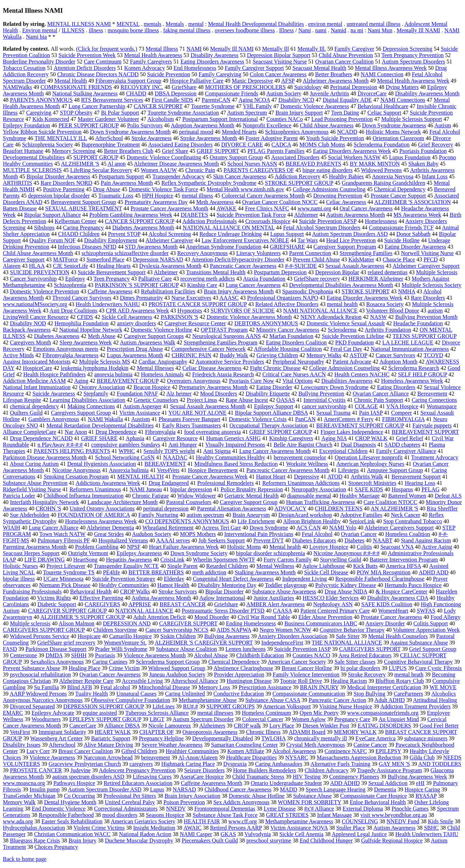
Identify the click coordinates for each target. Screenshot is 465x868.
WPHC (127, 451)
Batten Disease (20, 208)
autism (435, 311)
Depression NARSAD (158, 259)
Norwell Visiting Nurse (427, 253)
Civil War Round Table (264, 617)
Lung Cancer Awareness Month (275, 451)
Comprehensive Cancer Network (209, 349)
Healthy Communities (124, 585)
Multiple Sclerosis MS (105, 362)
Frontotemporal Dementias (225, 809)
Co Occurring (79, 796)
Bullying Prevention (321, 394)
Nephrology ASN (333, 604)
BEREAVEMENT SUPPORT (425, 432)
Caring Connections (435, 400)
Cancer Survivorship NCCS (177, 630)
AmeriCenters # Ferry (349, 419)
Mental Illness (162, 49)
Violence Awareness (52, 758)
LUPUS (398, 668)
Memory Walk (19, 802)
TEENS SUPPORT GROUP (425, 336)
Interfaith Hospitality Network (44, 502)
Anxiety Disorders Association (292, 636)
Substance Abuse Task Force (225, 815)
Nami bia (36, 37)
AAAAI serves (173, 540)
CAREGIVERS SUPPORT (370, 649)
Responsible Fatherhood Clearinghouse (380, 579)
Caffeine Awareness (110, 291)
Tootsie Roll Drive (301, 681)
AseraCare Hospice (202, 777)
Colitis (364, 547)
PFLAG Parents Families (276, 151)
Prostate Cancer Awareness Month (169, 208)
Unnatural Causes (136, 694)
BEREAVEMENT (165, 464)
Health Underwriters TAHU (427, 834)
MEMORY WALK (355, 732)
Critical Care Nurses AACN (294, 374)
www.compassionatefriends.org (383, 713)
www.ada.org (18, 821)
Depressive (306, 477)
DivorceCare (372, 93)
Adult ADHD (390, 700)
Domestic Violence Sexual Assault (346, 323)
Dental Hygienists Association (102, 464)
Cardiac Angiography (163, 362)
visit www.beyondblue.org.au (394, 815)
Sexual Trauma (334, 413)
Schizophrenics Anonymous (297, 132)
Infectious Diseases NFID (87, 247)
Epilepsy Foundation (26, 125)
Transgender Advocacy (178, 176)
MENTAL (128, 24)
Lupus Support (287, 234)
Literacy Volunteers (259, 253)
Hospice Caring (422, 789)
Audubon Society (152, 534)
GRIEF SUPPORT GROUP (281, 432)
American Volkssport (287, 706)
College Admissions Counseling (329, 189)
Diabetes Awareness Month (143, 228)
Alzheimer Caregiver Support (426, 266)
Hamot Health (173, 585)
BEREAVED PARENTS (313, 164)
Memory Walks (324, 355)
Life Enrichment (256, 521)
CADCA (281, 145)
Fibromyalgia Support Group (128, 81)
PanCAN (306, 419)
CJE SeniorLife (70, 266)
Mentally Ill (275, 49)
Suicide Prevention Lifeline (353, 336)
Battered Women (407, 496)
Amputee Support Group (395, 470)
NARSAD (184, 789)
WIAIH (12, 528)
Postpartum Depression (280, 272)
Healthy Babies (346, 176)
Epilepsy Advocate (53, 713)
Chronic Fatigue (151, 496)
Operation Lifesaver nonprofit (369, 457)
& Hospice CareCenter (402, 591)
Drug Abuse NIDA (346, 591)
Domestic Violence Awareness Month (249, 317)
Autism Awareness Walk (147, 342)
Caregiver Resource (175, 438)
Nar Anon (76, 432)
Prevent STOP (124, 234)
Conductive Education (239, 694)
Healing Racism (349, 681)
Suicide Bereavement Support (112, 272)
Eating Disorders (396, 387)
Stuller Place (351, 828)
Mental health (285, 547)
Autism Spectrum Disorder (203, 719)
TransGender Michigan (29, 796)
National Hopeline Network (91, 330)
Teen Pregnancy (112, 279)
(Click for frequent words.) (107, 49)
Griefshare (226, 604)
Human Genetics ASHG (234, 438)
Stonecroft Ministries (372, 483)
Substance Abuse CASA (273, 700)
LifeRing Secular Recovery (101, 170)
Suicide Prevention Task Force (251, 215)
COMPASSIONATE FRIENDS (76, 87)
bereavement (156, 758)
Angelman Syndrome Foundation (223, 247)
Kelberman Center (75, 221)
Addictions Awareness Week (108, 483)
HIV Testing (307, 777)
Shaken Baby (423, 164)
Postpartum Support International (220, 119)
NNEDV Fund (403, 821)
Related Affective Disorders (287, 304)
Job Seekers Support (222, 540)
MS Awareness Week (417, 215)
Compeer (401, 413)
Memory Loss (214, 687)
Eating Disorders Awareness (212, 62)
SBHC (431, 828)
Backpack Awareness (27, 330)
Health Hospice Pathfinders (55, 374)
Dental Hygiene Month (70, 802)
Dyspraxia (235, 764)
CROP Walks (135, 591)
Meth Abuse (102, 336)
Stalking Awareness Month (265, 572)
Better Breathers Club (129, 151)
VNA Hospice (402, 406)
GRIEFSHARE (288, 247)
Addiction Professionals (210, 221)
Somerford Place (105, 259)
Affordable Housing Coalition (288, 349)
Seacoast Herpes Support (31, 553)
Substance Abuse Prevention (35, 483)
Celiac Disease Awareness (212, 368)
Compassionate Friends (231, 93)
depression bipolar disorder (59, 196)
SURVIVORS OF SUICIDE (243, 311)
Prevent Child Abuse (316, 259)
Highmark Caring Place (188, 764)
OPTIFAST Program (224, 330)
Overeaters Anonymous (194, 381)
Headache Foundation (418, 323)
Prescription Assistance (265, 687)
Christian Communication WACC (72, 834)
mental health (343, 304)
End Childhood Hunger (326, 841)
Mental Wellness (275, 566)
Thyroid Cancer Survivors (82, 298)
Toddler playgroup (286, 585)
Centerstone (23, 655)
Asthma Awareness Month (161, 598)
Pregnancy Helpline (161, 738)
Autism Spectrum (247, 113)
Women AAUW (159, 170)
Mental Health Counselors (398, 636)
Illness (286, 30)
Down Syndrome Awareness (394, 125)
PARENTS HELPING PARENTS (72, 451)
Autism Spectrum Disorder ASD (105, 789)
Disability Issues (22, 745)
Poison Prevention (184, 802)
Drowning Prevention (338, 196)
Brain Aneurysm (251, 515)
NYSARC (297, 758)
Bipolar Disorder (224, 591)
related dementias (387, 272)
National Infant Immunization (37, 387)
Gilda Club (422, 758)
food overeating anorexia (212, 432)
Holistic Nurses (20, 566)
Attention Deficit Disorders (85, 68)
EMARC (13, 713)
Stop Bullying (369, 694)
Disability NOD (28, 323)
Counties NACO (311, 655)
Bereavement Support (416, 477)
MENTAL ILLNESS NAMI (79, 24)
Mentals (175, 24)
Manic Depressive (252, 81)
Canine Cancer (370, 745)
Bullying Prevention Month (426, 317)
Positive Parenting (64, 189)
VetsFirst (20, 732)
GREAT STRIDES (287, 815)
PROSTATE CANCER (36, 770)
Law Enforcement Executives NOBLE (245, 240)
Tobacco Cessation (24, 68)
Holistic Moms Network (393, 132)
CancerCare (83, 726)
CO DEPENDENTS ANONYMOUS (187, 521)
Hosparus (402, 489)
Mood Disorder (212, 617)
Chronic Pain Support (379, 400)
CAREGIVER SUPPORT (188, 623)
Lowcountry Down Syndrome (335, 387)
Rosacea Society (385, 304)
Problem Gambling (97, 547)
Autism (442, 125)
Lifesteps (349, 470)
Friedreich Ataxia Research (223, 374)
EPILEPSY (388, 751)
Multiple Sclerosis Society (432, 285)
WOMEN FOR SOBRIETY (310, 802)
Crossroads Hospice (268, 221)
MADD (289, 789)
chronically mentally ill (321, 738)
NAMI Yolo (343, 528)
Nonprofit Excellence (267, 125)
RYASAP (426, 796)
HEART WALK (113, 732)
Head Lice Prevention (351, 240)
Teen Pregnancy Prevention (413, 55)
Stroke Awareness (152, 138)
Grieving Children (277, 355)
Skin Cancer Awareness (240, 176)
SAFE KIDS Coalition (387, 604)
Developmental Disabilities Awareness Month (341, 285)
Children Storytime (115, 630)
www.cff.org (242, 821)
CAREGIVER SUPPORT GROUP (67, 611)
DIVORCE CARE (242, 145)
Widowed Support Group (177, 668)
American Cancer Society (297, 662)
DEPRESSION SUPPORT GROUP (104, 706)
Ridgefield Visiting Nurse (32, 489)
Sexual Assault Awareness (355, 266)
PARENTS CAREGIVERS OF (259, 170)
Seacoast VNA (397, 547)
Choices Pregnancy (56, 847)
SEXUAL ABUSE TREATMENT (84, 208)
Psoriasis (105, 655)
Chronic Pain (200, 170)
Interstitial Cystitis (324, 400)
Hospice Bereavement (213, 470)
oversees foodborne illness (245, 30)
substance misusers (426, 738)
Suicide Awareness (54, 394)
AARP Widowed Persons (38, 694)
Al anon (116, 164)
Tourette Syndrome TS (69, 572)
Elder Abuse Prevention (325, 617)
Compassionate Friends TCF (401, 228)
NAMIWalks (17, 87)
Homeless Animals (162, 374)
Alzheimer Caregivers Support (399, 528)
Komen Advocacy (144, 68)
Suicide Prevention (169, 74)
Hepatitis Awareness (129, 560)
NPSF (134, 547)
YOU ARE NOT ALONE (197, 413)
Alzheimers (212, 726)
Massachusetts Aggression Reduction (359, 758)
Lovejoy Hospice (329, 547)
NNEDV (176, 809)
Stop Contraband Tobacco (413, 521)
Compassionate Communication (309, 694)
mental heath (409, 675)
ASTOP (358, 355)
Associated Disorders (295, 157)
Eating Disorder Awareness (415, 247)
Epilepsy (75, 279)
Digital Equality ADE (347, 100)
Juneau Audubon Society (177, 675)
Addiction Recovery (298, 176)
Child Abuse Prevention (346, 55)
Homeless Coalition (408, 534)
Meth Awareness (215, 202)
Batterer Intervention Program (404, 560)
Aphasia (135, 438)
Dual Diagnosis (358, 445)
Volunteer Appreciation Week (426, 630)
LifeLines (163, 706)
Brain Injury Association (192, 796)
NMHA (407, 291)
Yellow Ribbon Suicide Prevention (42, 132)
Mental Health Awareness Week (413, 81)
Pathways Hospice (74, 783)
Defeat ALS (448, 496)
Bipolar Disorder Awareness (58, 176)
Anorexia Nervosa (393, 176)
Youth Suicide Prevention (335, 138)
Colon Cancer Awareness (278, 74)
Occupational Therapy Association (268, 425)
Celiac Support (385, 113)
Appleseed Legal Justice (359, 834)
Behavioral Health (91, 591)
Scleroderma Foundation (382, 145)
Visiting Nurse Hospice (346, 706)
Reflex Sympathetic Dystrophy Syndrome (209, 183)
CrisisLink (173, 560)
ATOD (335, 477)
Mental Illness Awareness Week (391, 68)
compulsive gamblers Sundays (126, 445)
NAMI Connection (382, 74)
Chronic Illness (263, 732)
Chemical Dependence (234, 662)
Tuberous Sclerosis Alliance (157, 713)
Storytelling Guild (341, 560)
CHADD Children (79, 234)
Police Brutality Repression (252, 489)
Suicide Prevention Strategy (124, 579)
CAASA (282, 611)
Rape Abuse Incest (247, 400)
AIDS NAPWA (234, 630)
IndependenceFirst (282, 643)
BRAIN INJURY (319, 687)
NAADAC (175, 457)
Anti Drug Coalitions (74, 311)
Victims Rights (54, 598)
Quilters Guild (26, 413)
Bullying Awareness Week (418, 777)
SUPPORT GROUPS (231, 706)
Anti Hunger (183, 445)
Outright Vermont (88, 553)
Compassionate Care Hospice (374, 796)
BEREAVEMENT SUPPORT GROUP (360, 425)
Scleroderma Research (413, 368)
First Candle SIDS (172, 100)
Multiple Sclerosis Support (412, 119)
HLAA (37, 266)
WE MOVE (443, 687)
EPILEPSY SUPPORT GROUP (105, 719)
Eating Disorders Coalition (296, 342)
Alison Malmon (76, 623)
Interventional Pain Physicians (259, 534)
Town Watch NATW (62, 534)
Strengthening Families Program (220, 342)
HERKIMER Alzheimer (376, 279)
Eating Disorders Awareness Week (352, 151)
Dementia (385, 789)
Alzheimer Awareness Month (336, 81)
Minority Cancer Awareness (288, 330)
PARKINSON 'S (179, 317)
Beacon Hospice (152, 387)
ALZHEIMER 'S (80, 164)
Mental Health (71, 81)
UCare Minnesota (63, 579)
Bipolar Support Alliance (52, 215)
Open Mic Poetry (319, 713)
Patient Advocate (352, 362)
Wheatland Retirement (168, 528)
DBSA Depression (176, 93)
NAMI (194, 49)
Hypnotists (190, 311)
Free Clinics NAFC (267, 208)
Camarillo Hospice (130, 636)
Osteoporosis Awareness (210, 732)
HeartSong (85, 560)
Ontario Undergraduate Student (286, 783)
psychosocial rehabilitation (40, 675)
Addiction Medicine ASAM (34, 381)
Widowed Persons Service (40, 636)
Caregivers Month (30, 342)
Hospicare (89, 636)
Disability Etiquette (268, 394)
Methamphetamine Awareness (299, 821)
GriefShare (184, 87)
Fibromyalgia (160, 432)
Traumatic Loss (116, 196)
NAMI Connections (403, 100)
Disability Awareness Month (427, 93)
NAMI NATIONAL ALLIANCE (320, 311)
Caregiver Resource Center (195, 323)
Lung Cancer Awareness (253, 285)
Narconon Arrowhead (108, 758)
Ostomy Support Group (236, 157)
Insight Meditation (154, 828)
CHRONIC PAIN (191, 355)
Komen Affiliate (246, 751)
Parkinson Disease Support (56, 649)
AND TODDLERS (440, 764)
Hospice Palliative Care (197, 81)
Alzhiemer (306, 215)
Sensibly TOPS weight (169, 451)
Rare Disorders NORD (67, 183)
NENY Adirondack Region (331, 317)
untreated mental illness (374, 24)
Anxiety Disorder (385, 623)
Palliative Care (155, 279)
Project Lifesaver (66, 566)
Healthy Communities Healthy (231, 457)
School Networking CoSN (125, 457)
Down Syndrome (269, 528)
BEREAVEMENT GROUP (128, 381)
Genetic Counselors (156, 400)
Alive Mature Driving (108, 745)
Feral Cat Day (346, 349)
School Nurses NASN (252, 164)
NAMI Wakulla (105, 419)
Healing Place (85, 668)
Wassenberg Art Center (56, 738)
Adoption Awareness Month (203, 125)
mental (196, 24)
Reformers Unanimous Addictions (301, 483)
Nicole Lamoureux (169, 726)
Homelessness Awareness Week (101, 521)
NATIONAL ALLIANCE (144, 611)
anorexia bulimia (113, 374)
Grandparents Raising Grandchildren (383, 183)
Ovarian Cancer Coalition (344, 62)
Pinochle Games (410, 809)
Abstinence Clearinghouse (243, 668)
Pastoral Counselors (189, 502)
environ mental (325, 24)
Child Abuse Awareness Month (38, 253)
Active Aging (437, 547)
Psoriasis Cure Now (251, 381)
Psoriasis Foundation (423, 151)
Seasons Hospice (165, 815)
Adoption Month (399, 362)
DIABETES (194, 215)
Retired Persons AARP (236, 828)
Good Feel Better (439, 726)
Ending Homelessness (251, 623)
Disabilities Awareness (347, 381)
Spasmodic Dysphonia (308, 291)
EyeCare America (376, 738)
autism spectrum (205, 515)
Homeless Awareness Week (412, 381)
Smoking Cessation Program (76, 477)
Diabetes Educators (314, 540)
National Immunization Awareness (410, 349)
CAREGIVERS (102, 604)
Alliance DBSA (122, 726)
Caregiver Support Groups (154, 336)
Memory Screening (74, 151)
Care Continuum (102, 62)
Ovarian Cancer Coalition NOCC (280, 202)
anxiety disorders (136, 323)
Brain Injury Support (299, 113)
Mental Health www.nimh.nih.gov (245, 189)
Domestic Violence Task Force (163, 189)
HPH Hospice (157, 196)
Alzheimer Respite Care (86, 681)
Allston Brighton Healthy (312, 521)
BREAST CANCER (183, 604)
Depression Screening (408, 49)
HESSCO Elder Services (331, 598)
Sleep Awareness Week (86, 342)
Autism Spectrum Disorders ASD (350, 234)
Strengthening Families (366, 253)
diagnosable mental (309, 496)
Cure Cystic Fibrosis (438, 668)
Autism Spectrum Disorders (413, 62)
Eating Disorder (274, 387)
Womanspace (442, 406)
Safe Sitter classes (355, 662)
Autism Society (284, 93)
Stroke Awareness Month (208, 138)
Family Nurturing (158, 515)
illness (96, 30)
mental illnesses (215, 713)
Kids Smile (441, 821)
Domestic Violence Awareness (315, 106)
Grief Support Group (433, 649)
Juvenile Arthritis (329, 93)
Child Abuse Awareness (327, 125)
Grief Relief (410, 438)
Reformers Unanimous (95, 489)
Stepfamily (96, 394)
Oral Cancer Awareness (366, 208)
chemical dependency (34, 406)
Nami (305, 30)
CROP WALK (371, 438)
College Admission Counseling (344, 368)
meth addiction (209, 572)
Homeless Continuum (266, 713)
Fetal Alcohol (317, 534)
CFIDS (85, 317)
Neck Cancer (406, 515)
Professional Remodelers (225, 483)
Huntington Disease (249, 681)
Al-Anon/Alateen (198, 758)
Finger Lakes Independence (352, 432)
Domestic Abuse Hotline (257, 796)
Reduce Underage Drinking (231, 234)
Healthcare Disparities (251, 758)
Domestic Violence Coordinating (164, 157)
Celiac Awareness (346, 202)
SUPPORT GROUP (96, 157)
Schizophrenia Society (47, 145)
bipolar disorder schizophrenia (271, 553)
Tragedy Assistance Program (389, 770)
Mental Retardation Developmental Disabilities (100, 425)
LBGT (157, 719)
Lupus (157, 789)
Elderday (174, 579)
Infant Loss (435, 176)
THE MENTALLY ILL (61, 138)
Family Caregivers (151, 62)
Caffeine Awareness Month (211, 783)
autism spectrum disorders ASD (88, 777)
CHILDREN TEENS (338, 508)
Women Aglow (309, 719)
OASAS (286, 400)
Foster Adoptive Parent (272, 138)
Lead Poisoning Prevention (342, 119)
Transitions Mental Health (216, 272)
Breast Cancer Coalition (86, 751)
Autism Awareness (394, 828)
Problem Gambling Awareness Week (131, 215)
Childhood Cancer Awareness (238, 789)
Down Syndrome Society (199, 553)
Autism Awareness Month (355, 215)
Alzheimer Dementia (110, 528)
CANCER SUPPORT (158, 106)
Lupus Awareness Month (135, 355)
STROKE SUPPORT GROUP (299, 183)
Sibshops (44, 228)
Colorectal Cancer (263, 719)
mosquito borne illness (133, 30)
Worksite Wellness (307, 464)
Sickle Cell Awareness (127, 317)
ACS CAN (309, 528)
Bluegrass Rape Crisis (35, 841)
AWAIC (192, 828)
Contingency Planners (354, 777)
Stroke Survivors (178, 591)
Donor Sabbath (413, 234)
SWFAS (426, 611)
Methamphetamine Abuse (208, 700)
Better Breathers (334, 74)
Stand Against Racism (426, 540)
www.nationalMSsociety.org (35, 304)
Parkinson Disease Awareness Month (45, 457)
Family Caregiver (354, 49)
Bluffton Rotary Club (400, 681)
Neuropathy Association (319, 489)
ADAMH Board (307, 732)
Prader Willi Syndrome (121, 649)
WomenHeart (393, 611)
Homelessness (381, 221)
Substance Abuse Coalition (186, 649)
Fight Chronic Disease (275, 368)
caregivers (141, 764)
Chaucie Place (399, 259)
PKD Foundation (355, 342)
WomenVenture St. (125, 643)
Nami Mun (380, 30)
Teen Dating (345, 113)
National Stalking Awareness (85, 93)
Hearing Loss (420, 483)
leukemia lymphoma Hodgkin (94, 368)
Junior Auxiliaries (274, 598)
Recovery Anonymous (203, 253)
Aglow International (222, 598)
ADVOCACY (290, 508)
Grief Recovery (435, 145)
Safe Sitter (348, 636)
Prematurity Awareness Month (213, 387)
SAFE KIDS (369, 489)
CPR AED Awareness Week (138, 311)
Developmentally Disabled (222, 738)
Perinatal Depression (354, 87)
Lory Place (282, 726)
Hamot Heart (271, 477)
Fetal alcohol (115, 687)
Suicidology (308, 87)
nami (321, 30)
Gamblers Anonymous (54, 419)
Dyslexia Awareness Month (170, 266)
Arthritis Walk (367, 477)
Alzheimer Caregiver (169, 240)
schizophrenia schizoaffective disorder (125, 253)
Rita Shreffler (442, 508)
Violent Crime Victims (99, 828)
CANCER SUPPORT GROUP (140, 221)
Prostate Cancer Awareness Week (210, 477)
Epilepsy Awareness (139, 553)
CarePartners (408, 694)
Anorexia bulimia (129, 470)
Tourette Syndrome (213, 106)
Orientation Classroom (398, 138)
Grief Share (175, 151)
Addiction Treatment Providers (415, 706)
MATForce (66, 259)
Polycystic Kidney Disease (346, 585)
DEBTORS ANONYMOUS (266, 323)
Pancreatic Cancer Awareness (243, 266)
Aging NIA (334, 438)
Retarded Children (227, 566)
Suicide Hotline (402, 240)
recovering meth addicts (208, 279)
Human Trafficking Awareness (321, 502)
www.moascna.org (24, 783)
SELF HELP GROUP (422, 374)
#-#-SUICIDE (301, 266)
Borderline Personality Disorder (39, 62)
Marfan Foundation (291, 336)
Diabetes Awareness (57, 336)
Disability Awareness (215, 55)
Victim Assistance (140, 413)
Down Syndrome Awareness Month (130, 132)
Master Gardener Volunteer (108, 119)
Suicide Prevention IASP (302, 649)
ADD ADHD (345, 783)
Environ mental (40, 30)
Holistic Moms (244, 547)
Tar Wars (307, 240)
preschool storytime (269, 841)
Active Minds (18, 355)
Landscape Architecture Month (123, 502)
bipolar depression (191, 489)
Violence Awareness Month (155, 655)
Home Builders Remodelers (265, 770)
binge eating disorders (327, 170)
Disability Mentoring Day (227, 585)
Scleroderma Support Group (168, 662)
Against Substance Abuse (419, 643)
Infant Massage (335, 815)
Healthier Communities (192, 751)
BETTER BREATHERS (156, 572)
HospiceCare (38, 368)
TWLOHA (273, 738)
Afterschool (62, 745)
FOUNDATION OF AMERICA (94, 515)
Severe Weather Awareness (172, 745)
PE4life (112, 572)
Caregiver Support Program (345, 247)
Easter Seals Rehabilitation (72, 821)
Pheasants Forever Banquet (189, 419)
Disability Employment (111, 240)
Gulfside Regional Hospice (392, 841)
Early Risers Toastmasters (192, 425)
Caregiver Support (24, 259)
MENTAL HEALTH (141, 477)
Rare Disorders (428, 298)
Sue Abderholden (30, 515)
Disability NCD (296, 100)
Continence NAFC (346, 751)
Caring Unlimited (185, 694)
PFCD (431, 259)
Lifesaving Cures (152, 777)
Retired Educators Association (138, 783)
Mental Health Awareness (153, 55)
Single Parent (183, 566)
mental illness (197, 196)
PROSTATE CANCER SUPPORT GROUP (198, 304)
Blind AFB (80, 687)
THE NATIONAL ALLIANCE (347, 643)
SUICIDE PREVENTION (40, 272)
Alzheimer (166, 272)
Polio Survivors (145, 125)
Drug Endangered (169, 483)
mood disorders (120, 815)
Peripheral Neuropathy (298, 362)
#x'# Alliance (319, 809)
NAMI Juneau (145, 489)
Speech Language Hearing (336, 789)
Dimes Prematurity (141, 298)
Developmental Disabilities (34, 157)
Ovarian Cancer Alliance (381, 394)
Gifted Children (139, 751)
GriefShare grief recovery (66, 643)
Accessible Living (142, 681)
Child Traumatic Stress (258, 777)
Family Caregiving (220, 74)
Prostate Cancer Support (398, 196)
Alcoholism (161, 119)
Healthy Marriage (360, 496)
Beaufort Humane (23, 151)
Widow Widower (197, 496)
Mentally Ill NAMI (418, 30)
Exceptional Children (343, 451)
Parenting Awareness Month (35, 547)
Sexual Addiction (388, 783)
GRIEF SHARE (99, 438)
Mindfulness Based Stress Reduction (236, 464)
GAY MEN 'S (394, 764)
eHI (420, 783)
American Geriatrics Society (143, 821)
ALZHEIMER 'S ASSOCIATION (413, 202)
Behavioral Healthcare (383, 106)
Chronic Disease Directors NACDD (98, 74)
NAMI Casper (196, 834)
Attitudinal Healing (435, 700)
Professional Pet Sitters (130, 796)
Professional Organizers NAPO (283, 298)
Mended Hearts (239, 132)
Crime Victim (124, 668)
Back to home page (25, 859)
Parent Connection (310, 253)
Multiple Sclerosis (437, 272)
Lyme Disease (280, 809)
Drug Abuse (107, 189)
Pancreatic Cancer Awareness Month (288, 470)
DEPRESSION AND (127, 623)
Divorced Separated (32, 706)
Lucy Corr (38, 751)
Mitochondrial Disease (164, 687)
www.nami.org (315, 208)
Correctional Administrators (126, 809)
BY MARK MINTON (375, 164)
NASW (378, 317)
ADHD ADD (433, 572)
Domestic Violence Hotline (162, 330)
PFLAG (430, 489)
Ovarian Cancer (359, 534)
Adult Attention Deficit (159, 617)
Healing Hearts (113, 266)
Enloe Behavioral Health (378, 802)
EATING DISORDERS (384, 726)
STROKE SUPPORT (366, 291)
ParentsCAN (216, 100)
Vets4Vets (168, 470)
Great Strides (109, 534)
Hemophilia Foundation (82, 323)
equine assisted (100, 713)
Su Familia (46, 687)
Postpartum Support (122, 176)
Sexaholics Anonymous (57, 662)
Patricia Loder (19, 496)
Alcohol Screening (170, 234)
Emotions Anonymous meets (66, 349)
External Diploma (363, 809)
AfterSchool (109, 138)
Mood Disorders (219, 394)
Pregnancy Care (352, 719)
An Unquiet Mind (399, 719)
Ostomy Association (102, 387)
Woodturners (46, 719)
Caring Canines (110, 662)
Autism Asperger (142, 406)
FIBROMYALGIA (403, 419)
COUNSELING (360, 821)
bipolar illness (19, 579)
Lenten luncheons (245, 649)
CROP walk (247, 726)
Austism (141, 419)
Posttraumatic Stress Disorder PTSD (223, 611)
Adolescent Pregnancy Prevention (137, 770)
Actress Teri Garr (221, 528)
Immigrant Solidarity (63, 732)
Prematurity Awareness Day (156, 202)
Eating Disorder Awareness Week (365, 298)
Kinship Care (202, 285)
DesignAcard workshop (305, 515)
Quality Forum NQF (53, 240)
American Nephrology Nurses (370, 464)
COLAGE (366, 406)
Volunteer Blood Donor (393, 311)
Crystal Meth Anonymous (316, 745)
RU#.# (190, 706)
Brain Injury (82, 841)
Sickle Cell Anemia (301, 834)
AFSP (288, 81)
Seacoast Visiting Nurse (280, 62)
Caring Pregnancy (83, 228)
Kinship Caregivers (291, 438)
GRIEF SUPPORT (218, 151)
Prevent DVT (268, 540)
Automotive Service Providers (230, 362)
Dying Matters (402, 87)
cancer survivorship (324, 406)
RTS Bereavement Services (112, 100)
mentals (153, 24)
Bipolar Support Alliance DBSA (271, 413)
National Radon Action (145, 834)
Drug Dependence (116, 432)
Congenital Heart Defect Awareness (233, 579)
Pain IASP (371, 413)
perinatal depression (166, 508)
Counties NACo (285, 119)
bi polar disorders (360, 668)
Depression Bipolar (337, 272)
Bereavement (432, 394)
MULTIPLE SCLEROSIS (32, 170)
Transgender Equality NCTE (126, 566)
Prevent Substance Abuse (32, 668)
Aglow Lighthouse (324, 566)
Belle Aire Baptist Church (303, 445)
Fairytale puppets (432, 425)
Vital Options (298, 381)
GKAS (228, 834)
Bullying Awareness (227, 636)
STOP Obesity (76, 113)
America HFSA (404, 566)
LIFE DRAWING (45, 560)
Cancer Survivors (396, 355)
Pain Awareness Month (127, 183)
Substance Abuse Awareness (284, 591)
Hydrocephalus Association (34, 828)
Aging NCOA (254, 100)
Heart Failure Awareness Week (184, 547)
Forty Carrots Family (288, 560)
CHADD (136, 93)
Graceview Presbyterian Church (85, 764)
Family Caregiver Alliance (406, 451)
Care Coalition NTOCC (391, 502)
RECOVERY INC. (142, 87)
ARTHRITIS (18, 183)
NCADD (347, 132)
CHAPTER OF (156, 732)
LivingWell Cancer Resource (36, 317)
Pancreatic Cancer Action (338, 700)
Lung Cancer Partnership (97, 106)
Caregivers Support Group (81, 413)
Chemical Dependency (400, 189)
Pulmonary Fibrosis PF (64, 540)
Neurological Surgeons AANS (226, 336)
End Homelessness (195, 68)
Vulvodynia (258, 834)
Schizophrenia (70, 285)
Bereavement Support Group (84, 202)
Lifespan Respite (22, 400)
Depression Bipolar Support (279, 55)
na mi (357, 30)
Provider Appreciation (239, 675)
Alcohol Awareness (294, 751)
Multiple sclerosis (30, 623)
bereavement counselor (300, 457)
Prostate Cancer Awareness (391, 617)
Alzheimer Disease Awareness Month (177, 164)
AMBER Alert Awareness (276, 604)
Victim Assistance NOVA (299, 828)
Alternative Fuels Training (340, 764)
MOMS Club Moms (322, 145)
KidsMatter (361, 259)
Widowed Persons (381, 170)
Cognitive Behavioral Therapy (418, 662)
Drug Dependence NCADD (41, 438)
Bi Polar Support (120, 113)
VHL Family (257, 106)
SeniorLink (362, 521)
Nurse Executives (191, 298)
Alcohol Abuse (211, 655)
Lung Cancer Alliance (54, 528)
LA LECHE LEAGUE (408, 342)
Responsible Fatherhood (66, 815)
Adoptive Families (361, 515)
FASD (10, 649)
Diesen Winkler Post (326, 726)
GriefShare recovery (317, 279)
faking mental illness (187, 30)
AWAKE (226, 208)
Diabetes (354, 540)
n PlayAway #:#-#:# (60, 445)
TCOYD (433, 355)
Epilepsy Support (274, 406)
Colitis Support (430, 623)
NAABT (383, 540)
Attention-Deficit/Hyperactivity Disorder (238, 259)
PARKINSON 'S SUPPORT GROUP (137, 285)
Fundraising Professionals (32, 591)
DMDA (54, 655)
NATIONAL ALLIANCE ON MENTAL (228, 228)
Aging (81, 381)
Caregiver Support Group (249, 502)
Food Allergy (446, 617)
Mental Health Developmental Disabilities (256, 24)
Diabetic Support (57, 604)
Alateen (12, 266)
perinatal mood (196, 132)
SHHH (79, 655)
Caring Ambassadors (279, 764)
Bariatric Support (111, 738)
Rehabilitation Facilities (168, 291)
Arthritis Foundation (388, 330)
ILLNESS (73, 30)
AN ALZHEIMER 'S (394, 508)
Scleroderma (342, 330)
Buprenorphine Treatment (111, 145)
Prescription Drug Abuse (135, 349)
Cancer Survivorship (33, 279)
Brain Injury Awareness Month (239, 291)
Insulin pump (45, 789)
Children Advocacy (327, 770)
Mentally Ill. (312, 49)
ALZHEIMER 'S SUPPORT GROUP (83, 617)
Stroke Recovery (367, 675)
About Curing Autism (34, 464)
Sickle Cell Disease (326, 572)
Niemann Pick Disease (65, 585)
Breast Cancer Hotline (307, 668)
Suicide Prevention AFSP (327, 221)
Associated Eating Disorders (180, 145)
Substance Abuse (312, 796)
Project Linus (202, 400)
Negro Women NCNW (285, 630)
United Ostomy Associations (102, 508)
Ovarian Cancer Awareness (110, 675)
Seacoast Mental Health (319, 68)
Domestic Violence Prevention (44, 291)
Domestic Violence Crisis (258, 419)
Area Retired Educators (365, 655)
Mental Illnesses (155, 368)
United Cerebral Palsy (130, 802)
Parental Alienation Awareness (232, 508)
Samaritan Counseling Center (245, 745)
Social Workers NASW (354, 157)
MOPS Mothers (198, 534)
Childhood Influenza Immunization (84, 496)
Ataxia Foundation (264, 279)
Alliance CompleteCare (30, 432)
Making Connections (91, 406)
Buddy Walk (234, 355)
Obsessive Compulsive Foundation (131, 700)
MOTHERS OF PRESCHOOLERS (245, 87)
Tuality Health (91, 694)
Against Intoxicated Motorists (37, 362)
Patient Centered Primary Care (335, 611)
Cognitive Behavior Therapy (352, 630)
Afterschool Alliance (195, 681)
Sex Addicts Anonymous (241, 802)
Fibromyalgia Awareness (71, 355)
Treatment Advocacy (435, 457)
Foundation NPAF (138, 394)
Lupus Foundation (410, 157)
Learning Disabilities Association (87, 400)
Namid (338, 30)
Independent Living (304, 579)
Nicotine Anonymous (76, 470)
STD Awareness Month (151, 247)
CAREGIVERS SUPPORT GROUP (44, 630)
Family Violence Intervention (306, 675)
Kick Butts (366, 566)
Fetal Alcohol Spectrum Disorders (322, 228)
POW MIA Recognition (383, 572)
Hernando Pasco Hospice (413, 585)
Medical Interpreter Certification (384, 687)
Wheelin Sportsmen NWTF (224, 560)
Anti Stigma (217, 451)
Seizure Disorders (205, 770)
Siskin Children (178, 636)
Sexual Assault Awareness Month (208, 406)
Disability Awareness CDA (398, 598)
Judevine (81, 770)
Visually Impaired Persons (235, 445)
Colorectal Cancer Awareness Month (263, 196)
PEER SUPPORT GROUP (89, 125)
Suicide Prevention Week (87, 55)
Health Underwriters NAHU (108, 304)
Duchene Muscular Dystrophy (139, 841)
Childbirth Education (260, 655)
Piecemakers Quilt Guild (210, 841)
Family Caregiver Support (254, 68)
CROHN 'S (49, 508)
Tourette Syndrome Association (183, 113)
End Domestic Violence (59, 809)
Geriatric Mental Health (251, 496)
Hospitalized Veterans (123, 540)
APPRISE (140, 604)
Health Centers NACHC (362, 374)
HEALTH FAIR (202, 821)
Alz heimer (179, 394)
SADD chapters (402, 445)
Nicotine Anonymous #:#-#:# (346, 553)
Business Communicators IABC (321, 623)
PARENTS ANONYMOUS (41, 100)
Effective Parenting (101, 598)
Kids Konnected (51, 119)
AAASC (229, 298)
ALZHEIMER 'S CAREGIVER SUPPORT (204, 643)
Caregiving (39, 113)
